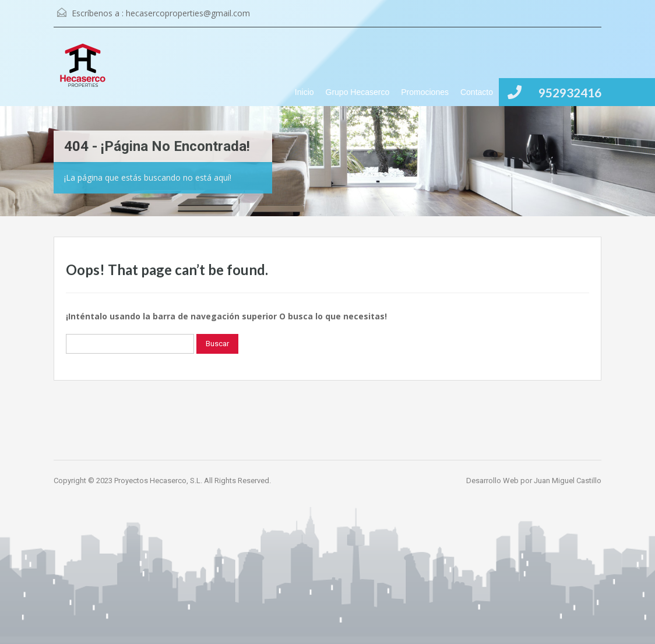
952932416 (570, 92)
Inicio (304, 92)
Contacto (477, 92)
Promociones (425, 92)
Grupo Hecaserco (358, 92)
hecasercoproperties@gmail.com (188, 13)
